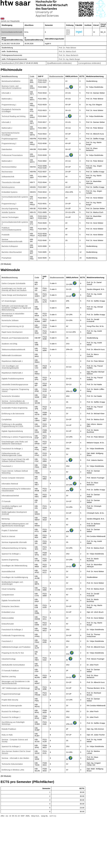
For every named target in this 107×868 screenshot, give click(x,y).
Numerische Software (10, 320)
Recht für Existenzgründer (12, 706)
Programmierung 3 (9, 204)
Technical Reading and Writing (14, 116)
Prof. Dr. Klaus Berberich (69, 55)
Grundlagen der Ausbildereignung (15, 577)
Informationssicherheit (10, 496)
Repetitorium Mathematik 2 (12, 373)
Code (32, 76)
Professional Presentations (12, 155)
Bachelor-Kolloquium (10, 246)
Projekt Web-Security (10, 700)
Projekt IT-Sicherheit (10, 530)
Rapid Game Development (12, 332)
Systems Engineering (10, 560)
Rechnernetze (7, 172)
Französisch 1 (7, 466)
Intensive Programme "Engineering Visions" (15, 390)
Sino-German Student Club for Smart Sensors (16, 752)
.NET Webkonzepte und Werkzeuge (16, 688)
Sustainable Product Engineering (14, 408)
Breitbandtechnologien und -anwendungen (13, 583)
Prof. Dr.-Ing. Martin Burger (69, 59)
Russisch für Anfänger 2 (11, 717)
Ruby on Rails (7, 735)
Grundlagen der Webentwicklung (14, 566)
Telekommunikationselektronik (13, 349)
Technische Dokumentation (12, 764)
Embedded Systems (10, 192)
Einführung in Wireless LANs (13, 770)
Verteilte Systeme (8, 212)
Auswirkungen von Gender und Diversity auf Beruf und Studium (14, 289)
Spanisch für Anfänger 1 (11, 554)
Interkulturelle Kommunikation (13, 665)
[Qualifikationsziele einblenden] (59, 63)
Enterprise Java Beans (11, 606)
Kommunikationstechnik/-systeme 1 (15, 198)
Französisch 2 (7, 641)
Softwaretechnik (8, 177)
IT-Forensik (6, 501)
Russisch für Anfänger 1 (11, 711)
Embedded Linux (8, 612)
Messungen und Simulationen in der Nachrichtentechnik (16, 682)
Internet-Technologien (10, 217)
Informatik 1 (6, 93)
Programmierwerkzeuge (11, 694)
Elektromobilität (8, 618)
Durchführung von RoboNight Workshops (13, 723)
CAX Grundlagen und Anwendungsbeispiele (10, 367)
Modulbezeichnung (10, 76)
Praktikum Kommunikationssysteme (11, 229)
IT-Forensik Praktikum (10, 671)
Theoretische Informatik (11, 182)
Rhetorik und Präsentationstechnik (15, 338)
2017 (68, 34)
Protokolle (6, 235)
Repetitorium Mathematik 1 (12, 361)
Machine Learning (9, 676)
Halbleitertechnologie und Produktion (16, 647)
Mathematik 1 (7, 99)
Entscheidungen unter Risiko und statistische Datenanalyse (15, 443)
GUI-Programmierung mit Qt (13, 326)
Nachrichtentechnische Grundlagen (11, 134)
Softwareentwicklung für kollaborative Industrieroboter (16, 490)
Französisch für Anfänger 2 (12, 630)
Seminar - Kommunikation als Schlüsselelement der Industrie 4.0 (15, 402)
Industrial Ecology (9, 659)
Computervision (8, 595)
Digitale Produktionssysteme (13, 379)
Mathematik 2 (7, 128)
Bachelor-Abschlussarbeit (12, 252)
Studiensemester (56, 76)
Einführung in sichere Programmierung (17, 437)
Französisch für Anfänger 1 (12, 449)
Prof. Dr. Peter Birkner (68, 48)
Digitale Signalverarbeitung (12, 431)
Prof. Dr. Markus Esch (67, 51)
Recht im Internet (8, 536)
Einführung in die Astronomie (13, 414)
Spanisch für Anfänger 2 (11, 746)
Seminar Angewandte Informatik (14, 542)
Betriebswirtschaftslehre (11, 81)
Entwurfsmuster (8, 624)
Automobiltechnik (8, 571)
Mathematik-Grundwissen (12, 355)
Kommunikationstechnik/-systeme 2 (15, 223)
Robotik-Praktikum (9, 729)
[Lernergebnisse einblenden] (90, 63)
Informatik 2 (6, 122)
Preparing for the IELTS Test (13, 653)
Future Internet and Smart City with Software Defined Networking (15, 460)
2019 (68, 32)
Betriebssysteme (8, 187)
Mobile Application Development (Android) (14, 513)
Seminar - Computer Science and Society (15, 741)
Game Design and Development (14, 295)
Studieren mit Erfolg (9, 344)
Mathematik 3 (7, 161)
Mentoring (6, 519)
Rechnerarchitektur (9, 167)
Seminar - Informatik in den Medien (15, 758)
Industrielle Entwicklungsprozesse (15, 384)
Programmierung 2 (9, 143)
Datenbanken (7, 149)
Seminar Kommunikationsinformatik (12, 240)
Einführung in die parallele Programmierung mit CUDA (12, 425)
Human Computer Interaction (13, 478)
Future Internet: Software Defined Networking (15, 472)
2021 (68, 30)
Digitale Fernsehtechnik (11, 600)
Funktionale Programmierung (13, 635)
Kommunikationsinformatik (12, 32)
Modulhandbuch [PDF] (10, 63)
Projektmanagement (10, 139)
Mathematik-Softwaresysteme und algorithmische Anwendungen (15, 525)
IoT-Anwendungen (9, 301)
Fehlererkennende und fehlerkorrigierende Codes (12, 454)
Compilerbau (7, 419)
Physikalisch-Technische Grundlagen (11, 110)
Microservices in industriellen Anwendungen (13, 315)
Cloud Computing (8, 589)
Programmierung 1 (9, 105)
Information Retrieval (10, 484)
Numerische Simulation (11, 396)
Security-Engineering (10, 208)
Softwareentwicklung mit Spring (14, 548)
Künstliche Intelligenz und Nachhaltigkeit (12, 507)
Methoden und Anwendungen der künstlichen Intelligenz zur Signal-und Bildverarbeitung (16, 308)
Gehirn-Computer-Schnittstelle (14, 283)
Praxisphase (6, 258)
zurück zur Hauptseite (10, 21)
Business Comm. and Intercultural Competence (11, 87)
